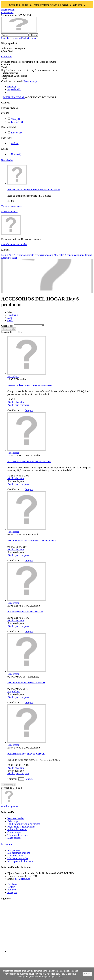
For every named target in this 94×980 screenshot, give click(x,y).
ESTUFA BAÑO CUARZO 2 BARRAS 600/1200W (30, 385)
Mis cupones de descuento (20, 861)
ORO (15, 119)
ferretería (40, 255)
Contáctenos (7, 12)
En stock (17, 133)
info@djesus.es (22, 879)
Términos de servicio (18, 835)
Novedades (7, 160)
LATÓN (17, 122)
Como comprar (15, 832)
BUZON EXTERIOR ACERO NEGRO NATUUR (29, 462)
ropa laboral (86, 255)
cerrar (87, 974)
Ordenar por (7, 326)
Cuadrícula (13, 315)
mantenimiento (27, 255)
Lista (10, 318)
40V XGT (14, 255)
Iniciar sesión (8, 10)
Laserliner (7, 258)
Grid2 (10, 321)
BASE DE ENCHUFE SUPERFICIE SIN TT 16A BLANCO (34, 190)
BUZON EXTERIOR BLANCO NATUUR (26, 754)
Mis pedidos (14, 850)
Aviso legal (13, 821)
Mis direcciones (15, 856)
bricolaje (49, 255)
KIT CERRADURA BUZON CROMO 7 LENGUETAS (32, 541)
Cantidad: (12, 410)
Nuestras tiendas (9, 211)
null (15, 143)
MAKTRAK (60, 255)
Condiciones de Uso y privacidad (24, 824)
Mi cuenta (7, 844)
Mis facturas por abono (19, 853)
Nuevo (16, 154)
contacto (12, 87)
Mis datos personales (18, 858)
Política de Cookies (17, 829)
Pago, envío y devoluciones (21, 827)
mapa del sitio (14, 89)
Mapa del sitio (15, 838)
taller (14, 258)
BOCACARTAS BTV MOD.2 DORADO (25, 612)
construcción (74, 255)
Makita (5, 255)
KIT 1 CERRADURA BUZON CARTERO (26, 683)
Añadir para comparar (18, 405)
